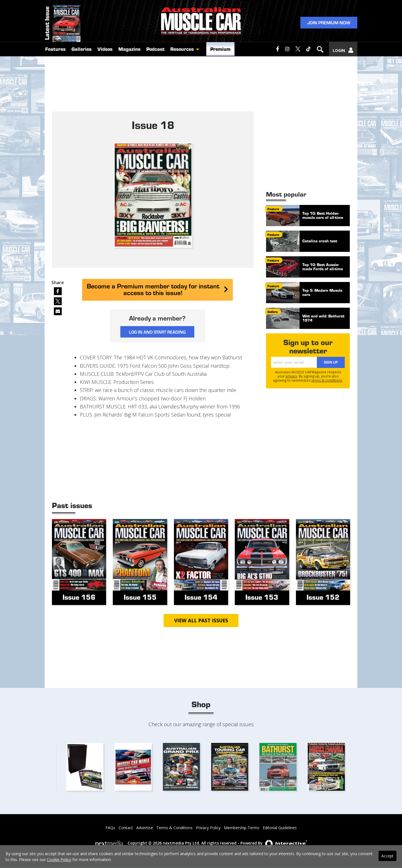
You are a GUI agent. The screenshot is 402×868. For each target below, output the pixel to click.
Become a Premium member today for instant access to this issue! (157, 289)
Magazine (129, 56)
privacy (291, 376)
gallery (273, 312)
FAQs (110, 828)
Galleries (82, 56)
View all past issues (201, 621)
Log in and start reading (157, 332)
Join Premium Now (329, 26)
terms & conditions (327, 380)
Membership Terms (242, 828)
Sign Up (331, 362)
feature (273, 209)
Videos (105, 56)
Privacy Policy (208, 828)
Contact (126, 828)
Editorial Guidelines (280, 828)
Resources (182, 56)
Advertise (145, 828)
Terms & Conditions (174, 828)
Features (55, 56)
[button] (199, 57)
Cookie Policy (59, 859)
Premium (220, 56)
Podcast (155, 56)
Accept (387, 856)
